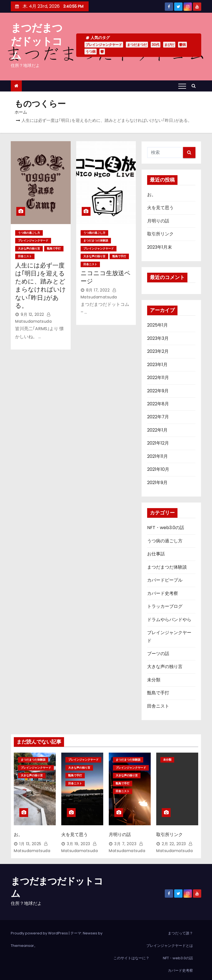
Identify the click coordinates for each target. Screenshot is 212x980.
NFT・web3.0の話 (166, 528)
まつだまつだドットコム (37, 41)
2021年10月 (158, 469)
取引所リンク (160, 234)
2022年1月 (157, 430)
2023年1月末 (160, 247)
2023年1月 (157, 365)
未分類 (154, 680)
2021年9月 (157, 483)
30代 (156, 45)
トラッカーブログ (165, 606)
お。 (152, 195)
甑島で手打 (54, 249)
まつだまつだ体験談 (96, 241)
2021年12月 (158, 443)
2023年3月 (158, 338)
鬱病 (182, 45)
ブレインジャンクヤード (104, 45)
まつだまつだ (137, 45)
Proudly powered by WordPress (40, 930)
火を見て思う (160, 208)
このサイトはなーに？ (131, 954)
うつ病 (91, 52)
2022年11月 (158, 378)
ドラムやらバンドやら (169, 620)
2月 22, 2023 (174, 840)
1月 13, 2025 (30, 840)
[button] (195, 86)
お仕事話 (156, 554)
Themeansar (22, 942)
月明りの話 (158, 221)
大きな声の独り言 (29, 249)
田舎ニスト (25, 256)
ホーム (21, 112)
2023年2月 (158, 351)
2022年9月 (158, 391)
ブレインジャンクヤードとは (170, 942)
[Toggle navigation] (182, 86)
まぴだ (169, 45)
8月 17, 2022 (98, 290)
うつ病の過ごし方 (29, 233)
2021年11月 (157, 456)
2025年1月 (157, 325)
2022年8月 (158, 404)
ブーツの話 (158, 654)
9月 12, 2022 (32, 314)
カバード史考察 (163, 593)
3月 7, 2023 (125, 840)
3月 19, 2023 (79, 840)
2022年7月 (158, 417)
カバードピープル (165, 580)
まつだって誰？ (180, 930)
